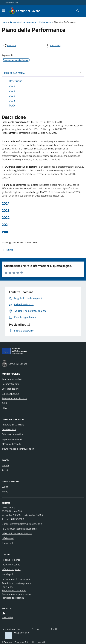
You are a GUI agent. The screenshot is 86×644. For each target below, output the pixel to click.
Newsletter (7, 617)
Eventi (5, 492)
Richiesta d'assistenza (13, 598)
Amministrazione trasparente (23, 22)
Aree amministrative (12, 379)
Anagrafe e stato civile (13, 425)
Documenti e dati (10, 384)
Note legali (7, 574)
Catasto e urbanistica (12, 434)
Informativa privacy (11, 569)
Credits (55, 629)
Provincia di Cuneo (11, 565)
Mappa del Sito (21, 633)
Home (4, 22)
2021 (6, 225)
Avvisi (5, 470)
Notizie (5, 465)
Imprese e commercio (12, 439)
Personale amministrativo (15, 398)
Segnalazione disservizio (14, 590)
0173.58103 (18, 519)
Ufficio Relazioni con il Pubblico (17, 533)
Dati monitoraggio (11, 629)
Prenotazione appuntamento (16, 594)
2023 (6, 210)
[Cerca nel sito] (77, 11)
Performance (45, 22)
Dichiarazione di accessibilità (16, 579)
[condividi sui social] (9, 46)
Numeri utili (8, 543)
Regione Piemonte (11, 2)
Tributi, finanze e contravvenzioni (18, 449)
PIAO (6, 232)
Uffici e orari (8, 538)
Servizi (35, 629)
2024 (6, 203)
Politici (5, 403)
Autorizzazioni (9, 429)
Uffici (4, 408)
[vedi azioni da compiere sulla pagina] (53, 46)
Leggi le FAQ (8, 587)
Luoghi (5, 487)
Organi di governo (11, 393)
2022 (6, 218)
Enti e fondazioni (10, 389)
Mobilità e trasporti (11, 444)
